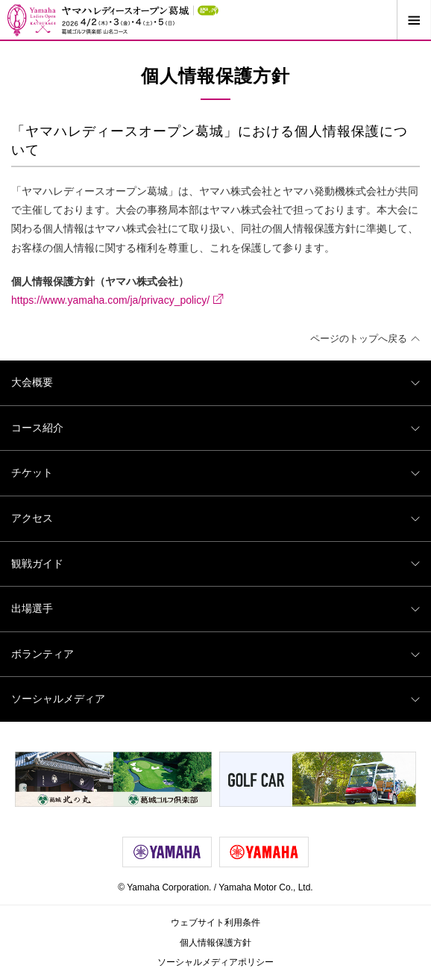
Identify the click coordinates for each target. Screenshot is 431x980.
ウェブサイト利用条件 (215, 923)
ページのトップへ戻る (365, 338)
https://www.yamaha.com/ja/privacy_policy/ (118, 299)
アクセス (215, 518)
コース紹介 (215, 428)
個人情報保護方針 (215, 943)
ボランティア (215, 654)
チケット (215, 472)
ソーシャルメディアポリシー (215, 962)
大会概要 (215, 382)
